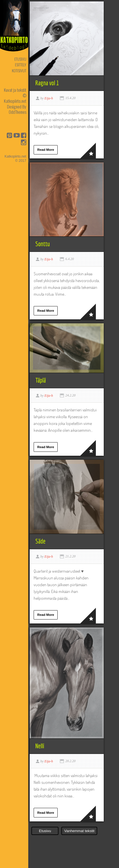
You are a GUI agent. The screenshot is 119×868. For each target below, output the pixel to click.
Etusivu (20, 59)
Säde (40, 541)
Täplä (41, 380)
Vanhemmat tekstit (79, 831)
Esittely (21, 65)
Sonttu (43, 244)
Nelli (40, 746)
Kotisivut (19, 70)
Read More (46, 150)
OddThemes (18, 112)
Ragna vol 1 (47, 83)
